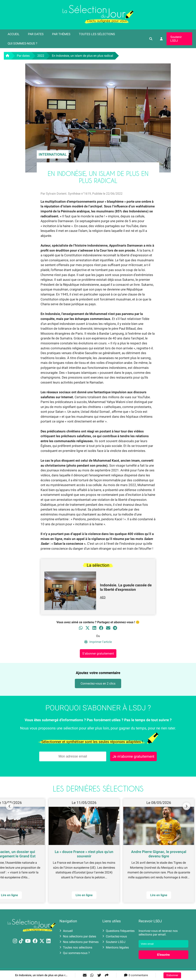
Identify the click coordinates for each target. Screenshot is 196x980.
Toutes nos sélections (76, 947)
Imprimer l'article (98, 642)
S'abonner (172, 975)
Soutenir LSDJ (176, 39)
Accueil (14, 34)
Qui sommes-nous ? (22, 43)
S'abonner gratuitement (98, 653)
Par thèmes (61, 34)
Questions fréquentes (118, 931)
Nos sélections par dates (78, 936)
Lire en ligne (84, 895)
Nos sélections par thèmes (79, 942)
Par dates (36, 34)
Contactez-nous (115, 936)
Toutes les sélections (97, 34)
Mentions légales (116, 947)
